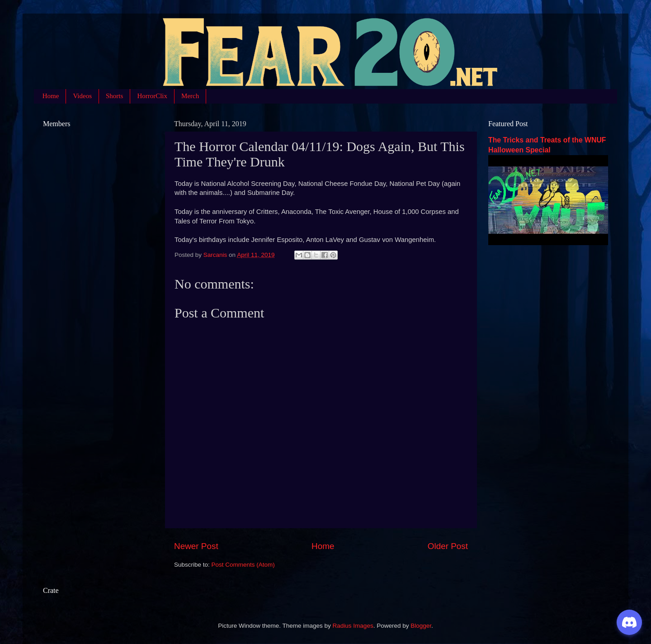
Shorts (114, 96)
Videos (82, 96)
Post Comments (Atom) (243, 565)
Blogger (421, 626)
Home (51, 96)
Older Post (448, 546)
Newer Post (196, 546)
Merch (190, 96)
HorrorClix (152, 96)
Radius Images (353, 626)
